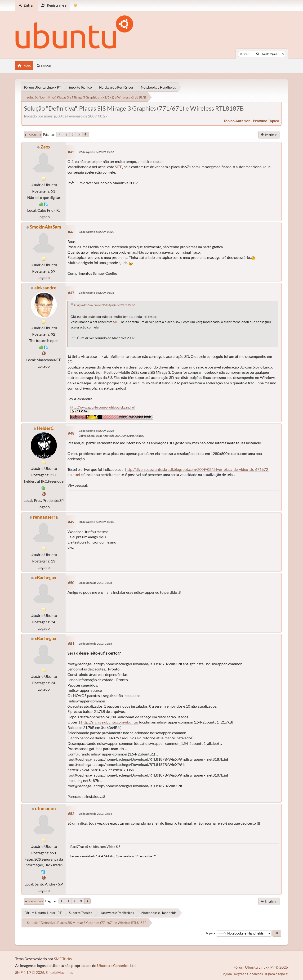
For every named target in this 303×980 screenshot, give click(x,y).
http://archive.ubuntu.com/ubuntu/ (110, 722)
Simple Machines (59, 972)
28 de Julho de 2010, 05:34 (95, 814)
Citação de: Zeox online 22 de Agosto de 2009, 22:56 (105, 305)
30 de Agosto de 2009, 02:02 (96, 522)
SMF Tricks (63, 959)
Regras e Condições (248, 974)
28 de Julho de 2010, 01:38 (95, 644)
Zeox (45, 147)
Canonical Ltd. (125, 965)
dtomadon (45, 808)
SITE (118, 167)
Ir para (211, 933)
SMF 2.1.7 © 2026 (30, 972)
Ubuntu (103, 965)
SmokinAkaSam (45, 227)
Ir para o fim (33, 135)
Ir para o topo (34, 901)
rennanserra (45, 517)
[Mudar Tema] (75, 5)
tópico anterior (237, 121)
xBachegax (45, 578)
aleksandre (45, 288)
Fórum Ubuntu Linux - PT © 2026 (261, 967)
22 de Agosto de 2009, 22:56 (96, 152)
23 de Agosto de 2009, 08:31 (96, 293)
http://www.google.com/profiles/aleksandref (103, 407)
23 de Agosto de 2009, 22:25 (96, 431)
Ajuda (227, 974)
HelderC (45, 428)
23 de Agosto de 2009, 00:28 (96, 232)
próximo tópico (266, 121)
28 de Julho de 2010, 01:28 (95, 583)
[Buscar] (258, 54)
